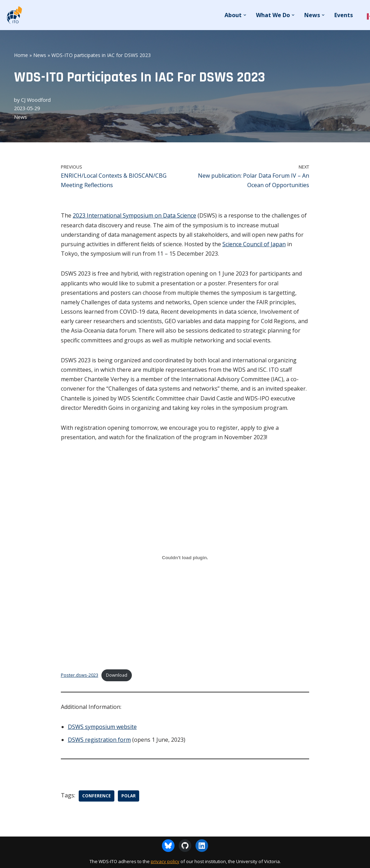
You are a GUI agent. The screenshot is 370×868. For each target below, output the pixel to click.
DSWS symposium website (102, 727)
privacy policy (165, 861)
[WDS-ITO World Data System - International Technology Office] (14, 15)
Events (344, 15)
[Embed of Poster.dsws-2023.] (185, 557)
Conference (97, 796)
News (40, 55)
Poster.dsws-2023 (80, 675)
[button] (245, 15)
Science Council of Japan (254, 244)
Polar (129, 796)
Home (21, 55)
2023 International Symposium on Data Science (134, 215)
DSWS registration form (99, 740)
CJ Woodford (36, 100)
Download (117, 675)
